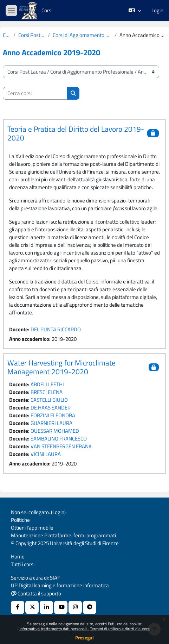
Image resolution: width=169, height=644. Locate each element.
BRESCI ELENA (47, 392)
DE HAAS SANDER (51, 408)
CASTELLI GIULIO (49, 400)
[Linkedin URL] (46, 607)
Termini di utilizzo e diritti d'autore (120, 629)
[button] (135, 11)
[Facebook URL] (18, 607)
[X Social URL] (32, 607)
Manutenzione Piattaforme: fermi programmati (63, 535)
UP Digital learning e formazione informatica (60, 585)
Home (18, 557)
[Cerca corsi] (35, 93)
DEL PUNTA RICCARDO (56, 329)
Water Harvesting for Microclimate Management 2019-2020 (61, 367)
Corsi (7, 35)
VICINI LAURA (46, 454)
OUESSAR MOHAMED (55, 431)
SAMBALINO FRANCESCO (59, 439)
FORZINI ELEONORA (53, 415)
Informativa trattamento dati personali (54, 629)
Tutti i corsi (23, 564)
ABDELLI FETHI (47, 384)
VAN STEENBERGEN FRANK (61, 446)
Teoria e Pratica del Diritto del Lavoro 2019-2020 (76, 133)
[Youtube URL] (61, 607)
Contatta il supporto (36, 593)
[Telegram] (90, 607)
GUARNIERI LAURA (51, 423)
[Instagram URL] (75, 607)
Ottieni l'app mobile (32, 528)
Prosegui (84, 637)
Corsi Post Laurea (32, 35)
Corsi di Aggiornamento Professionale (82, 35)
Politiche (20, 520)
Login (157, 11)
